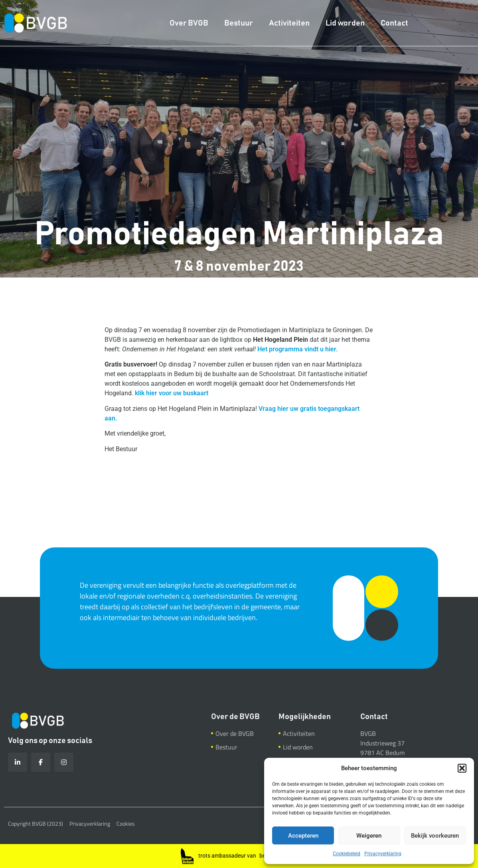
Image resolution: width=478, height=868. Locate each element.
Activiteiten (289, 23)
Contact (394, 23)
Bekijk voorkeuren (435, 836)
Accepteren (303, 836)
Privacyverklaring (383, 854)
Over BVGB (189, 23)
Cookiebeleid (347, 854)
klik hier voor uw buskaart (172, 393)
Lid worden (345, 23)
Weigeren (369, 836)
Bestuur (239, 23)
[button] (462, 768)
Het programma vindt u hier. (298, 349)
